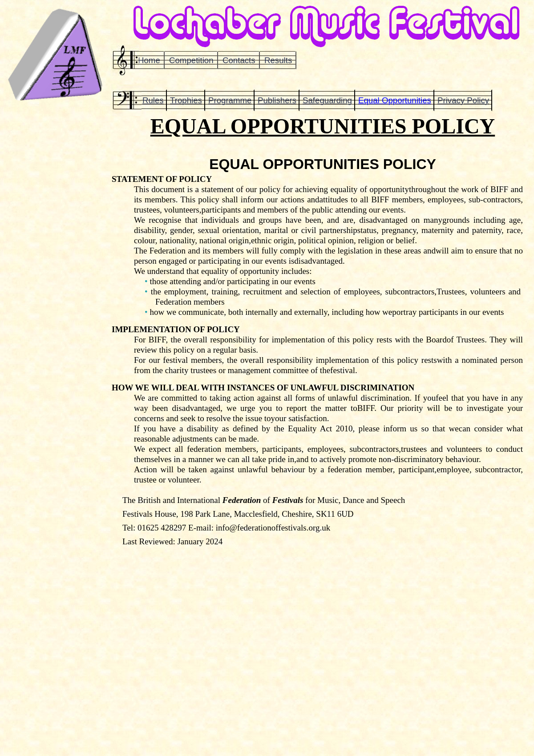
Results (278, 60)
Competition (191, 60)
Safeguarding (327, 100)
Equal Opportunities (395, 100)
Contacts (239, 60)
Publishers (277, 100)
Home (149, 60)
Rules (153, 100)
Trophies (186, 100)
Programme (230, 100)
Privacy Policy (463, 100)
